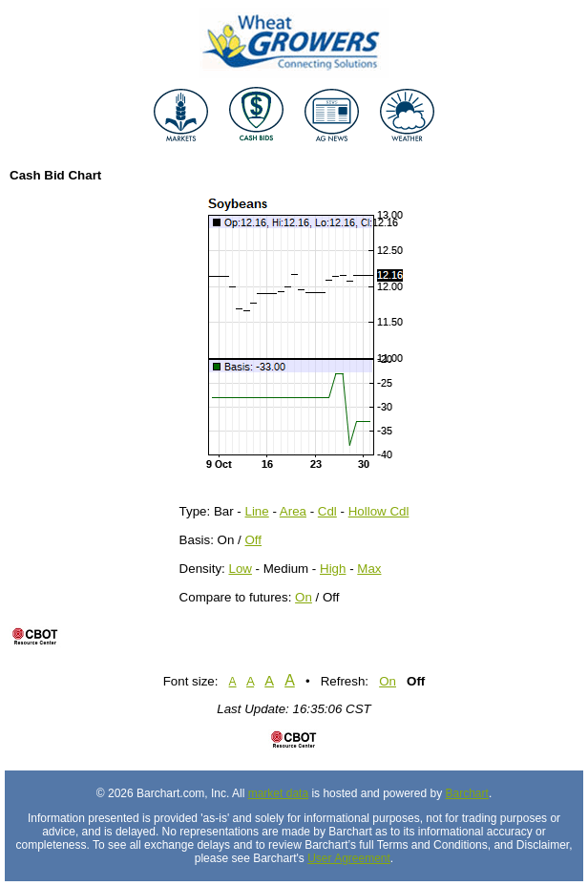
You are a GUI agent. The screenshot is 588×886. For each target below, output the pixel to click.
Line (257, 511)
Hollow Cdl (379, 511)
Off (254, 540)
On (304, 597)
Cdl (327, 511)
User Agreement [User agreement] (349, 858)
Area (293, 511)
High (333, 569)
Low (240, 569)
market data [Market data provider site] (278, 793)
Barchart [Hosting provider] (467, 793)
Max (369, 569)
